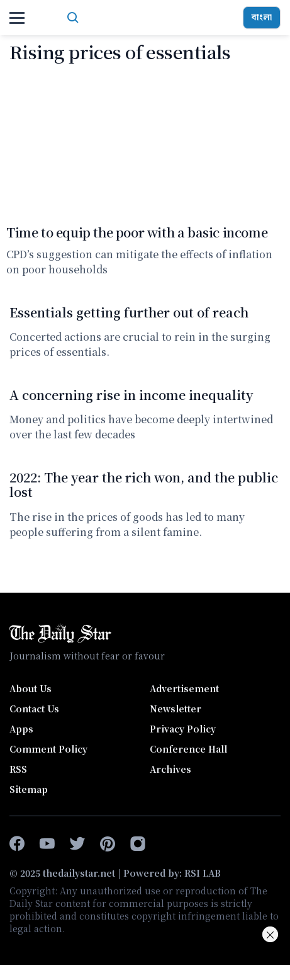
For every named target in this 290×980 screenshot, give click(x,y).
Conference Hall (188, 749)
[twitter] (77, 844)
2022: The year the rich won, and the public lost (144, 484)
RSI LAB (203, 873)
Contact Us (34, 709)
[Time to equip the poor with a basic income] (145, 143)
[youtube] (47, 844)
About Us (31, 688)
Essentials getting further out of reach (129, 312)
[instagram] (138, 844)
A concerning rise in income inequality (131, 395)
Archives (170, 769)
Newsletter (176, 709)
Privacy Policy (183, 729)
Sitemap (29, 789)
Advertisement (184, 688)
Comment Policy (48, 749)
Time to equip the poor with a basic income (137, 232)
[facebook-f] (17, 844)
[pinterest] (108, 844)
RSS (18, 769)
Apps (21, 729)
